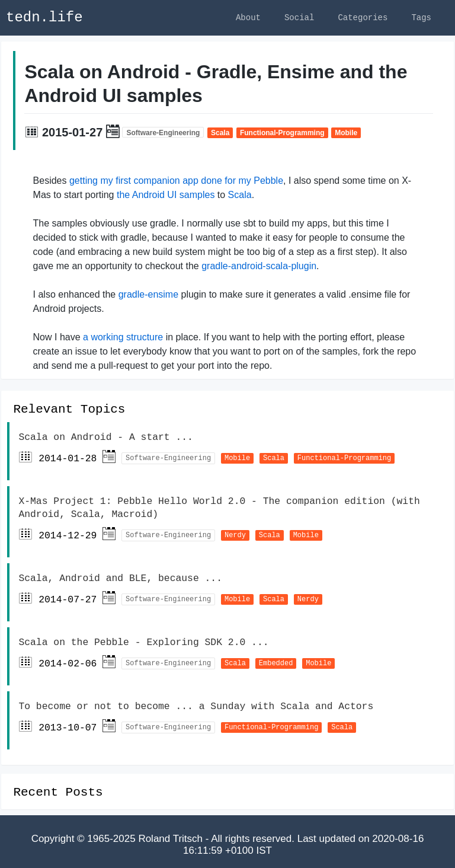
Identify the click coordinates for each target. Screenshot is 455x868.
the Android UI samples (166, 197)
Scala (240, 197)
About (248, 17)
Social (299, 17)
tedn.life (44, 17)
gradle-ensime (148, 296)
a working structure (123, 339)
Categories (363, 17)
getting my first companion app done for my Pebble (176, 182)
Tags (421, 17)
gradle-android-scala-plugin (259, 268)
